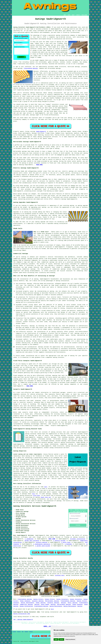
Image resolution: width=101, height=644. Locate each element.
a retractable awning (80, 145)
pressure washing (42, 542)
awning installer (59, 357)
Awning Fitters (38, 599)
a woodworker (29, 539)
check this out (46, 497)
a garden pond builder (43, 546)
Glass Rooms (45, 604)
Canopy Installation (26, 606)
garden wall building (32, 541)
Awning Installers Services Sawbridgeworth (35, 506)
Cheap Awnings (41, 603)
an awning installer (78, 537)
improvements (54, 535)
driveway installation (78, 539)
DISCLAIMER (84, 15)
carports (70, 392)
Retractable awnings (20, 151)
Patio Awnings (73, 603)
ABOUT (73, 15)
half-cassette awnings (75, 441)
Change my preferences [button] (70, 639)
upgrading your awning (49, 215)
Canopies (16, 603)
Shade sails (37, 239)
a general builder (59, 541)
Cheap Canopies (25, 601)
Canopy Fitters (50, 599)
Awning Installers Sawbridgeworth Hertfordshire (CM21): (32, 27)
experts (46, 574)
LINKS (69, 15)
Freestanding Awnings (25, 599)
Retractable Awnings (52, 601)
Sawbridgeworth (41, 131)
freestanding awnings (31, 68)
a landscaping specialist (42, 544)
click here (36, 496)
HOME (65, 15)
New (23, 632)
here (46, 487)
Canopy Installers (62, 599)
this (33, 494)
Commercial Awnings (26, 604)
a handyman (68, 544)
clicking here (60, 575)
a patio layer (66, 542)
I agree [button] (56, 639)
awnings (78, 60)
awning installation (72, 446)
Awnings (63, 603)
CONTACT (78, 15)
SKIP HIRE (52, 539)
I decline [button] (61, 639)
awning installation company (40, 45)
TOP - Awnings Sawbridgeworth (23, 620)
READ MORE (39, 165)
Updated (26, 632)
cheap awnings (81, 442)
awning (66, 29)
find (18, 561)
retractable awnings (48, 441)
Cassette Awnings (38, 601)
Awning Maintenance (27, 603)
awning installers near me (39, 479)
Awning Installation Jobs (22, 614)
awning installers (45, 568)
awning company (77, 470)
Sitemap (14, 632)
